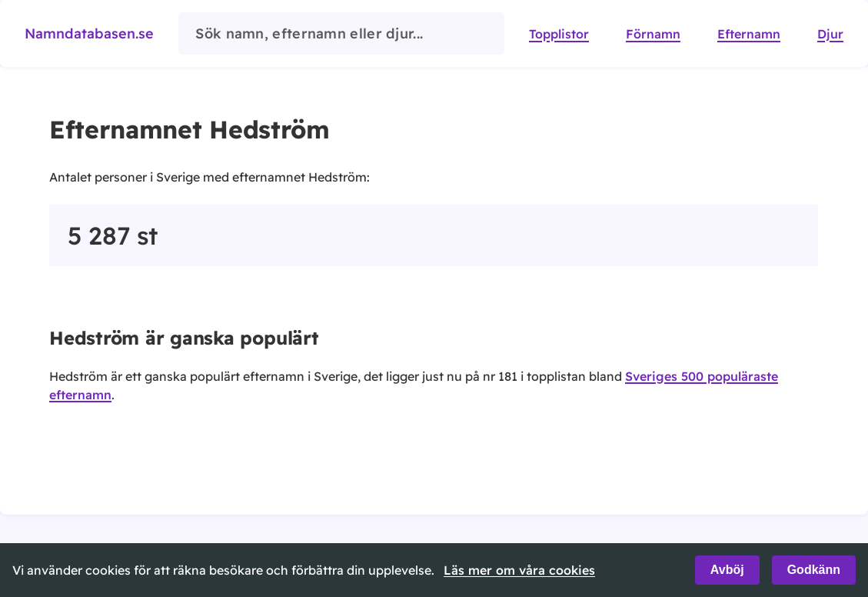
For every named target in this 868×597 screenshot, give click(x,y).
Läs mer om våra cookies (519, 570)
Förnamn (653, 34)
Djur (830, 34)
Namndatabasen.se (89, 33)
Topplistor (559, 34)
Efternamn (749, 34)
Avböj (727, 570)
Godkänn (814, 570)
